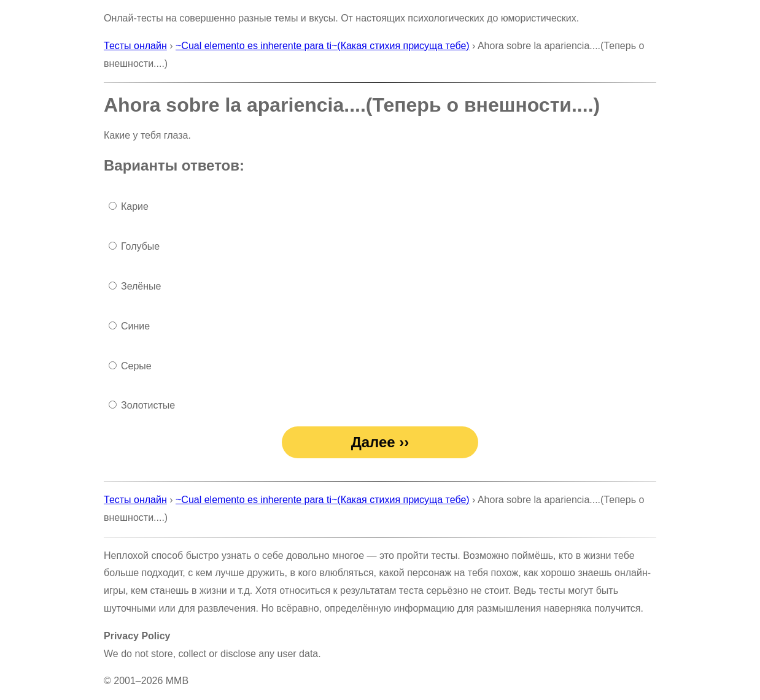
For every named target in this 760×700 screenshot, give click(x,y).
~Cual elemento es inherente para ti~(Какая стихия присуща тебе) (323, 46)
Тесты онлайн (135, 46)
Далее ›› (380, 442)
